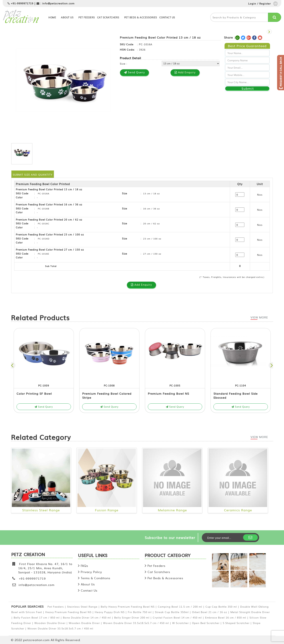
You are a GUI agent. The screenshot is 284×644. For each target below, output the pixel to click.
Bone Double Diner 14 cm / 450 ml (87, 617)
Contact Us (167, 17)
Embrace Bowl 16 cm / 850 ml (226, 617)
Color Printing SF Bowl (34, 393)
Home (52, 17)
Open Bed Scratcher (206, 623)
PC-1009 (44, 386)
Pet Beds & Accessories (141, 17)
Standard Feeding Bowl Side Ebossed (236, 395)
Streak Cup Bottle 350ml (172, 612)
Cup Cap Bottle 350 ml (221, 607)
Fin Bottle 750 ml (140, 612)
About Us (67, 17)
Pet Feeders (87, 17)
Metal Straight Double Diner (250, 612)
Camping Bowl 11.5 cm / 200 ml (180, 607)
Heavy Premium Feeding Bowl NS (68, 612)
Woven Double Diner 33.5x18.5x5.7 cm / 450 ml (136, 623)
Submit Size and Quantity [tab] (33, 175)
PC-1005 (175, 386)
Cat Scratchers (108, 17)
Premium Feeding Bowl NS (168, 393)
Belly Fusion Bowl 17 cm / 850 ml (37, 617)
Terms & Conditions (96, 578)
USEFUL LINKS (93, 556)
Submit (248, 88)
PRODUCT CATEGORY (168, 556)
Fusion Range (107, 510)
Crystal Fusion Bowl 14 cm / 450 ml (177, 617)
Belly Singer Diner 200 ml (132, 617)
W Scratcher (180, 623)
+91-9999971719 (22, 3)
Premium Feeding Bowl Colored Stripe (107, 395)
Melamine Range (172, 510)
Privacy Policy (91, 572)
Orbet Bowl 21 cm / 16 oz (210, 612)
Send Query (44, 407)
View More (259, 317)
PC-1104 (241, 386)
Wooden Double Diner (50, 623)
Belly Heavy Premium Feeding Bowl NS (128, 607)
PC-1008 (109, 386)
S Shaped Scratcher (236, 623)
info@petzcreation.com (58, 3)
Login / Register (263, 4)
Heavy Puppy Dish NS (110, 612)
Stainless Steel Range (41, 510)
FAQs (84, 566)
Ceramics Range (238, 510)
